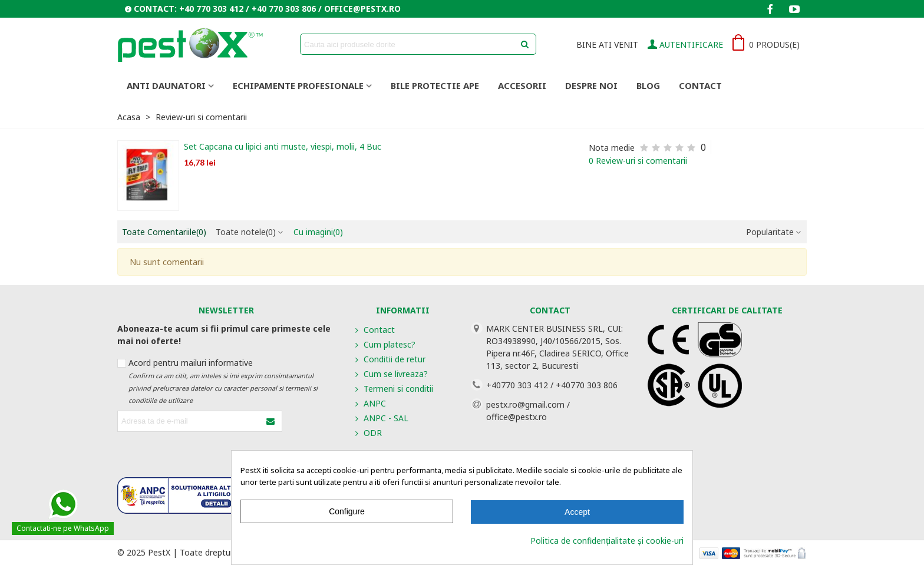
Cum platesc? (384, 344)
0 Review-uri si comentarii (638, 161)
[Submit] (271, 421)
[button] (263, 9)
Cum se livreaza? (390, 374)
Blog (648, 85)
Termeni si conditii (393, 389)
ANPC (369, 403)
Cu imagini (318, 232)
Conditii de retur (389, 359)
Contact (700, 85)
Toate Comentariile (164, 232)
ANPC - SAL (381, 418)
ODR (367, 433)
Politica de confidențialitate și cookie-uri (607, 541)
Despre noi (591, 85)
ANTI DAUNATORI (166, 85)
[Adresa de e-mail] (189, 421)
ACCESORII (522, 85)
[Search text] (408, 44)
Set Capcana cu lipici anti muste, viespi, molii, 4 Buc (283, 146)
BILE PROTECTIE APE (435, 85)
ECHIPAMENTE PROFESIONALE (298, 85)
